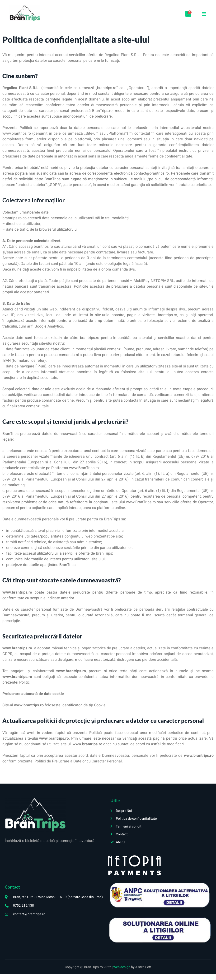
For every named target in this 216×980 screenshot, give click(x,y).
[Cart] (188, 14)
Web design (122, 967)
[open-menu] (204, 14)
